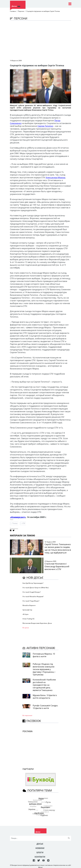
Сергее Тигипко (45, 126)
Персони (21, 11)
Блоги (40, 852)
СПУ (24, 523)
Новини (40, 848)
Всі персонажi (27, 715)
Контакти (40, 857)
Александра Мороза (55, 177)
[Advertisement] (45, 40)
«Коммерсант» (18, 517)
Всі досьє (26, 628)
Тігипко (15, 523)
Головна (13, 11)
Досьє (40, 844)
